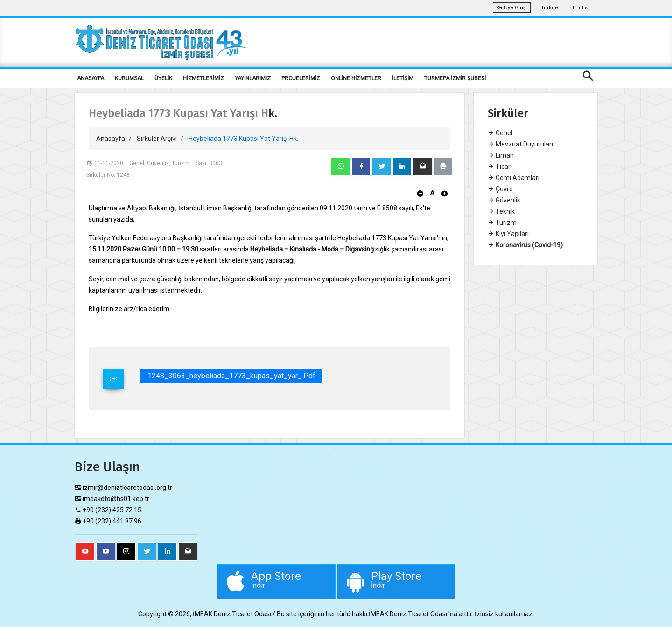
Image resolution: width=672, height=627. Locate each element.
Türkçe (549, 8)
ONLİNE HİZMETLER (356, 78)
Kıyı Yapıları (508, 234)
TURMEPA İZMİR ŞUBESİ (455, 78)
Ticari (500, 167)
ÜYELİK (163, 78)
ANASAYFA (91, 78)
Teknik (501, 211)
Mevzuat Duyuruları (520, 144)
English (582, 8)
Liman (501, 155)
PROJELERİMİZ (301, 78)
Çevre (500, 189)
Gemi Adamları (514, 178)
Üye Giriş (512, 8)
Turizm (502, 223)
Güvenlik (504, 200)
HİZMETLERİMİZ (203, 78)
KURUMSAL (129, 78)
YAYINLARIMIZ (253, 78)
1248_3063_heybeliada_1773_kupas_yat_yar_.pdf (231, 376)
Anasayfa (111, 139)
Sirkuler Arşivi (157, 139)
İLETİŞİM (403, 78)
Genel (500, 133)
